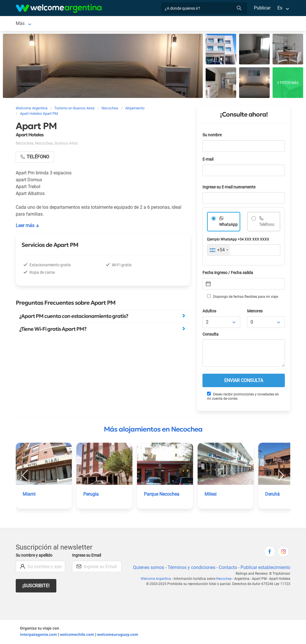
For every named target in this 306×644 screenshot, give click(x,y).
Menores (255, 311)
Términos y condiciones (190, 567)
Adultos (210, 311)
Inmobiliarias (197, 23)
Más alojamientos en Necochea (153, 429)
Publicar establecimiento (265, 567)
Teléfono (267, 225)
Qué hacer (166, 23)
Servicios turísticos (96, 23)
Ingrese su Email (87, 555)
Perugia (91, 494)
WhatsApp (228, 225)
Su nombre (212, 135)
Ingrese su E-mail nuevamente (231, 187)
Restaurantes (136, 23)
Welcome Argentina (157, 579)
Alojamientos (57, 23)
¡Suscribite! (36, 586)
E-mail (208, 159)
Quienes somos (147, 567)
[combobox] (219, 250)
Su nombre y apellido (35, 555)
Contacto (227, 567)
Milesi (211, 494)
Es (280, 8)
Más (221, 23)
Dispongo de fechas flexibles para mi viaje (242, 296)
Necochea (26, 23)
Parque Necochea (162, 494)
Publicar (262, 8)
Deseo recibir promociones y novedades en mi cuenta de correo (243, 396)
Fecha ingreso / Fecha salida (229, 273)
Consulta (211, 334)
